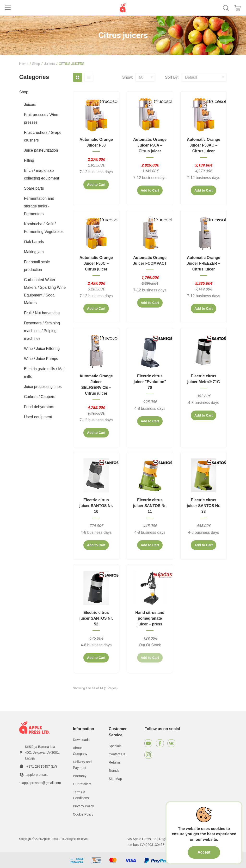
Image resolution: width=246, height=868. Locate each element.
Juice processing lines (43, 387)
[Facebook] (160, 743)
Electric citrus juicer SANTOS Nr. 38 (204, 506)
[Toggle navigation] (8, 8)
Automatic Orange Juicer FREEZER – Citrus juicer (203, 263)
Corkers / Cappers (40, 397)
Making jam (34, 252)
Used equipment (38, 417)
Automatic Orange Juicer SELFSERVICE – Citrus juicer (96, 385)
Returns (114, 762)
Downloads (81, 740)
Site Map (115, 779)
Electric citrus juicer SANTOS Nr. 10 (96, 506)
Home (24, 64)
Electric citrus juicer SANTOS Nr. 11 (150, 506)
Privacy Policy (83, 806)
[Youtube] (148, 743)
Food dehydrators (39, 407)
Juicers (49, 64)
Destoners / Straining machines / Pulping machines (42, 331)
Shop (36, 64)
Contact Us (117, 754)
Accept (204, 852)
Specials (115, 746)
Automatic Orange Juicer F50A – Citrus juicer (150, 145)
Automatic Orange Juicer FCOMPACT (150, 260)
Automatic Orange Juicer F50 (96, 142)
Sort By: (172, 77)
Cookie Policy (83, 814)
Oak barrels (34, 242)
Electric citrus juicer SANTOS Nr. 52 (96, 618)
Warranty (80, 776)
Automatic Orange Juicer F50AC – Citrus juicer (204, 145)
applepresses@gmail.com (41, 783)
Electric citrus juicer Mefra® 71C (204, 379)
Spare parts (34, 188)
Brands (114, 771)
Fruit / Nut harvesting (42, 313)
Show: (128, 77)
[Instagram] (148, 755)
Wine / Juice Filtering (42, 349)
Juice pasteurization (41, 150)
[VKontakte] (171, 743)
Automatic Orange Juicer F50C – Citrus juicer (96, 263)
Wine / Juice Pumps (41, 359)
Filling (29, 160)
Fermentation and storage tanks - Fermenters (39, 206)
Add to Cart (96, 185)
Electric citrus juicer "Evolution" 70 (150, 382)
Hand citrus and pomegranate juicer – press (150, 618)
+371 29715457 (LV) (42, 766)
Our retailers (82, 784)
